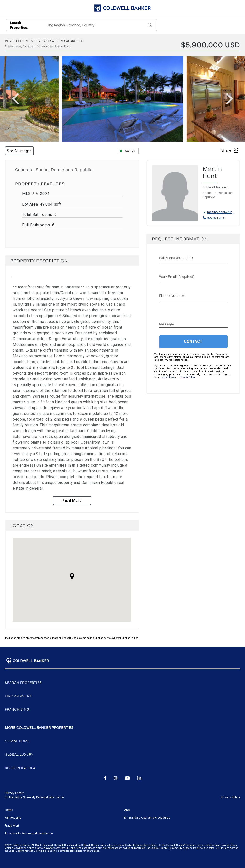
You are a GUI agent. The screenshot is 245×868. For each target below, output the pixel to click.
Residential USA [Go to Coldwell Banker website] (20, 768)
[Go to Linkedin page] (139, 778)
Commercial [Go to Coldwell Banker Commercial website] (17, 741)
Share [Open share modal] (230, 150)
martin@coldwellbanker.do (221, 212)
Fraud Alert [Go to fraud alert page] (12, 826)
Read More (72, 501)
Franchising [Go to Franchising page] (17, 710)
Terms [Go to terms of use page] (9, 810)
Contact (193, 341)
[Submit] (150, 25)
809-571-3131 (217, 218)
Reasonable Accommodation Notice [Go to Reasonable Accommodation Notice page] (29, 834)
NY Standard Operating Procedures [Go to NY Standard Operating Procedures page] (147, 818)
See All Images (19, 151)
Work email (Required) (177, 277)
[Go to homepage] (122, 8)
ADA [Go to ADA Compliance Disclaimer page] (127, 810)
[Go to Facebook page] (105, 778)
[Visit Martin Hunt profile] (193, 198)
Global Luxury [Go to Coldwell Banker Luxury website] (19, 755)
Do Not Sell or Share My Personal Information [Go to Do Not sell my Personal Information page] (34, 797)
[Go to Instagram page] (116, 778)
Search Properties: (19, 25)
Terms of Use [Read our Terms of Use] (168, 377)
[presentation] (16, 99)
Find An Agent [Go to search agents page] (18, 696)
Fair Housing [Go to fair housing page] (13, 818)
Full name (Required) (176, 258)
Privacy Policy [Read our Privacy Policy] (187, 377)
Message (167, 324)
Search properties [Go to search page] (23, 683)
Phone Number (172, 296)
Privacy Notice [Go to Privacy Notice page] (231, 797)
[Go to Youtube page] (128, 778)
